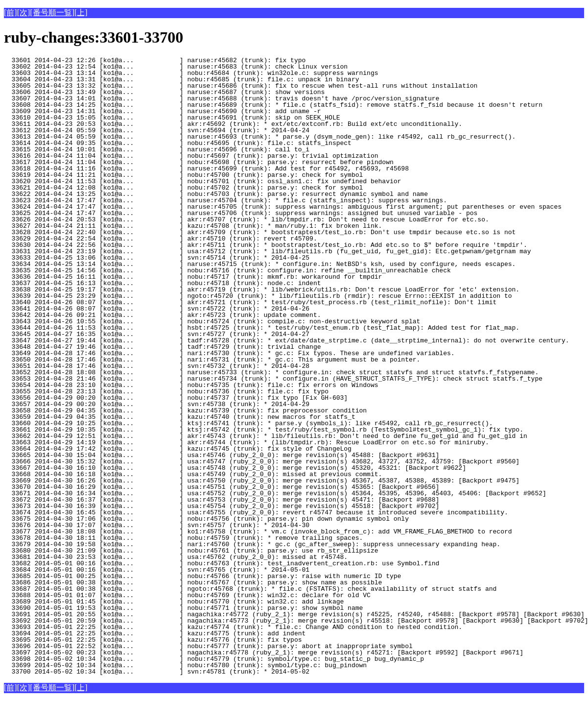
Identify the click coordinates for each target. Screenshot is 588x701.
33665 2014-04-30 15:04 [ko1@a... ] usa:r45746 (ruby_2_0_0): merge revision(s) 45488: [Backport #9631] (222, 455)
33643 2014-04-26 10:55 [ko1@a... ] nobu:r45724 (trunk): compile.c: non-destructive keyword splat (212, 321)
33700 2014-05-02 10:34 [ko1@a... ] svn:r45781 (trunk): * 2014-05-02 (172, 672)
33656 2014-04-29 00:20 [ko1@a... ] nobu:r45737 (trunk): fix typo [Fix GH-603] (176, 398)
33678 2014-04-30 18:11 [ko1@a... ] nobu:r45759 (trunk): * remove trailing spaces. (183, 538)
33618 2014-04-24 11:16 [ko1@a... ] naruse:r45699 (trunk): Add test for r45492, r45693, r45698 (206, 169)
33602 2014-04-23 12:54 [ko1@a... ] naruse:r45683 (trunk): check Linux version (176, 67)
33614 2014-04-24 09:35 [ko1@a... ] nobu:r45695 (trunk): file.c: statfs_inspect (178, 143)
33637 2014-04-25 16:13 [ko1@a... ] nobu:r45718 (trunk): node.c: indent (172, 283)
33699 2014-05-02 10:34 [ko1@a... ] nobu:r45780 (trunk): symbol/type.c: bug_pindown (185, 665)
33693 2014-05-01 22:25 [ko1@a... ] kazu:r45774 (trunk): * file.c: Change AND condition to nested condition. (233, 627)
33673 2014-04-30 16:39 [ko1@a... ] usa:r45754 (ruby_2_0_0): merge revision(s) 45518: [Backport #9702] (222, 506)
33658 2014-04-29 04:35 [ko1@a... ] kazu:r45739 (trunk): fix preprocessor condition (185, 411)
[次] (24, 12)
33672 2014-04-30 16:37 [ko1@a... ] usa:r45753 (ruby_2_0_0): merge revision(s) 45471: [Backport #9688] (222, 500)
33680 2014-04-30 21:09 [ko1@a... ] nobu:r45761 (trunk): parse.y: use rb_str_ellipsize (191, 551)
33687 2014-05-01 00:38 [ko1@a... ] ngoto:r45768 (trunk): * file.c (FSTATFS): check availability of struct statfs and (250, 589)
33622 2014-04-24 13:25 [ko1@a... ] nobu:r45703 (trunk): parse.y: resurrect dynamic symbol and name (216, 194)
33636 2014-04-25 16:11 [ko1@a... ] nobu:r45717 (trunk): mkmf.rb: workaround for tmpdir (193, 277)
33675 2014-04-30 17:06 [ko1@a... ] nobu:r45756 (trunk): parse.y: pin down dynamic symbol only (206, 519)
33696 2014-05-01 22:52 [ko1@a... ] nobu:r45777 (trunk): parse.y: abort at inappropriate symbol (208, 646)
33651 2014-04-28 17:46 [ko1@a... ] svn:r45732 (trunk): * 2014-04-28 (172, 366)
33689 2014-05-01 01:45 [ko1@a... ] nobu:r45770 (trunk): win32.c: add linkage (174, 602)
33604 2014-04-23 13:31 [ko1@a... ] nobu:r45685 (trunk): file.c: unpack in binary (181, 79)
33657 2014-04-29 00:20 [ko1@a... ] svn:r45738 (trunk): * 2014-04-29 (172, 404)
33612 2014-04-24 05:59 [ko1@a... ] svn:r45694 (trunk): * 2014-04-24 (172, 130)
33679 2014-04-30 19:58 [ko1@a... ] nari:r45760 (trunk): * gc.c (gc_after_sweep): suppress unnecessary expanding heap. (252, 544)
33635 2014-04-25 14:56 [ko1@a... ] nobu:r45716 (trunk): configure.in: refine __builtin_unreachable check (227, 270)
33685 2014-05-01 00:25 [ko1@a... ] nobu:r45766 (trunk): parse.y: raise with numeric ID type (202, 576)
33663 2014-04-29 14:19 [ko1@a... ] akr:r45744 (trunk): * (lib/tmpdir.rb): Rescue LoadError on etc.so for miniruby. (247, 442)
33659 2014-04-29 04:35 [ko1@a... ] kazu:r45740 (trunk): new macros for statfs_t (180, 417)
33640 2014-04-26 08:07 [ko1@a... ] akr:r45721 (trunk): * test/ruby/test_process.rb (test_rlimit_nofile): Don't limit (250, 302)
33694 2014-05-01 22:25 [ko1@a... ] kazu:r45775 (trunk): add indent (172, 633)
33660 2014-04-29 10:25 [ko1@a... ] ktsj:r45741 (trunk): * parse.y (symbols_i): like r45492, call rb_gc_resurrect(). (248, 423)
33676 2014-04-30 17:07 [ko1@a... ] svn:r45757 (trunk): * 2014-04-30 (172, 525)
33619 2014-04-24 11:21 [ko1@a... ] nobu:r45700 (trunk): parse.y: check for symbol (183, 175)
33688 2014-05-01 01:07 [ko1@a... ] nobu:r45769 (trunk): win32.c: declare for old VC (187, 595)
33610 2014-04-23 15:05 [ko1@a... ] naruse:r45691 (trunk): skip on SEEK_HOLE (172, 118)
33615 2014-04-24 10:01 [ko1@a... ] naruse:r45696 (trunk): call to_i (172, 149)
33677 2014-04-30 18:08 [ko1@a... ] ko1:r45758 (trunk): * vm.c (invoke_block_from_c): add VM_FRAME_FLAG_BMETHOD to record (258, 532)
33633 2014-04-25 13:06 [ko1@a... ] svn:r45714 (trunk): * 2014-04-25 (172, 258)
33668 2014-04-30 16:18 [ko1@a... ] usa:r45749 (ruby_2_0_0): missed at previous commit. (193, 474)
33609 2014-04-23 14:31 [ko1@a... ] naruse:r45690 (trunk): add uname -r (172, 111)
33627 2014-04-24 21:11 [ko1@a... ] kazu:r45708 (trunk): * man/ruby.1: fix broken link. (193, 226)
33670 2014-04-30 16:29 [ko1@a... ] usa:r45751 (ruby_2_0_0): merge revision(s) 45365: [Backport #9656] (222, 487)
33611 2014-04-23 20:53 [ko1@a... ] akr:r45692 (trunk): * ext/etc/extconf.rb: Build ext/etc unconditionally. (233, 124)
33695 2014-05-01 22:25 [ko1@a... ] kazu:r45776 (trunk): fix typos (172, 640)
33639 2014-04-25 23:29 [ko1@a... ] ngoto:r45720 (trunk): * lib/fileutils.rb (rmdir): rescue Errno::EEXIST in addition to (258, 296)
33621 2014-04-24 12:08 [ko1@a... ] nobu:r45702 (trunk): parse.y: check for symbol (183, 188)
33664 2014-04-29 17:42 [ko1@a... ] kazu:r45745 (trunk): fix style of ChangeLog (178, 449)
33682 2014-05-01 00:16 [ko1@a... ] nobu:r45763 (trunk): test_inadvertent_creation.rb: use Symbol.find (222, 563)
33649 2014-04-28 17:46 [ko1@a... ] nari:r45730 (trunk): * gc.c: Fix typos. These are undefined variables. (229, 353)
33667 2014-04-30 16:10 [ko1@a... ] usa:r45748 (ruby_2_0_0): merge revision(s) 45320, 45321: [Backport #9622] (235, 468)
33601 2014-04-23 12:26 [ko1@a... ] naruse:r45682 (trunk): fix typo (172, 60)
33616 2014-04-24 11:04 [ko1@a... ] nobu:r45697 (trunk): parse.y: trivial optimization (191, 156)
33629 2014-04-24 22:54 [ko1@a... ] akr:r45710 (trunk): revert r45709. (172, 239)
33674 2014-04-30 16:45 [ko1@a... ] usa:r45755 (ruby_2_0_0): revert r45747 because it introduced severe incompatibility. (256, 512)
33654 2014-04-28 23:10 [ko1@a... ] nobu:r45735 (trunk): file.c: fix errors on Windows (191, 385)
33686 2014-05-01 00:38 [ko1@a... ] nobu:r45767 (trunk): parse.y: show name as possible (193, 582)
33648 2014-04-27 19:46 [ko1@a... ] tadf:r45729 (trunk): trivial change (172, 347)
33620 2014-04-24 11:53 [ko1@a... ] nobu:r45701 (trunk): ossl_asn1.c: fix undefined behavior (202, 181)
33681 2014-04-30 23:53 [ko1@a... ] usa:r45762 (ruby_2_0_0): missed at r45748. (176, 557)
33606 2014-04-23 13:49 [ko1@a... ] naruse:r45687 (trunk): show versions (172, 92)
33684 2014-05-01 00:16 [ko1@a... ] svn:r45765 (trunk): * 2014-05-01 (172, 570)
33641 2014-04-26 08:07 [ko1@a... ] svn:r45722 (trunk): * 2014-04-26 (172, 309)
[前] (11, 12)
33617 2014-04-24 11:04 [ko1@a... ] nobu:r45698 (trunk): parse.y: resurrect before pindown (199, 162)
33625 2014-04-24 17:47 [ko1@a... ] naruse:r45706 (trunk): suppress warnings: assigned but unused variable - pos (241, 213)
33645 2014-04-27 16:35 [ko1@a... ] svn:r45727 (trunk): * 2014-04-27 (172, 334)
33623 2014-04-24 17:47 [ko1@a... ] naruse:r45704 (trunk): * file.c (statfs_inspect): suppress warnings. (225, 200)
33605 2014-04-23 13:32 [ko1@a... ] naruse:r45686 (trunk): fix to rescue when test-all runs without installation (241, 86)
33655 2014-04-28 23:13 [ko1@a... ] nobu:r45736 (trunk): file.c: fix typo (172, 391)
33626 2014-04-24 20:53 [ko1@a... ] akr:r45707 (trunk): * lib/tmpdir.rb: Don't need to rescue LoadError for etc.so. (247, 219)
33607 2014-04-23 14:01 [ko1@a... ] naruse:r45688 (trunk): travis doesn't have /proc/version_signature (222, 98)
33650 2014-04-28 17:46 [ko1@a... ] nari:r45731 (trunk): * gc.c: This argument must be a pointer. (212, 360)
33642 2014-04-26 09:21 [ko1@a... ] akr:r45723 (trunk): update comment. (172, 315)
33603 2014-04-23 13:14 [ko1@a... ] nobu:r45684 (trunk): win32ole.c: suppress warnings (191, 73)
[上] (81, 12)
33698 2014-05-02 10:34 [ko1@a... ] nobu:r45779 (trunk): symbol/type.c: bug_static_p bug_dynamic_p (214, 659)
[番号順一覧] (52, 12)
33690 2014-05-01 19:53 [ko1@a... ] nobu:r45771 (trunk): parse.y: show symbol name (183, 608)
